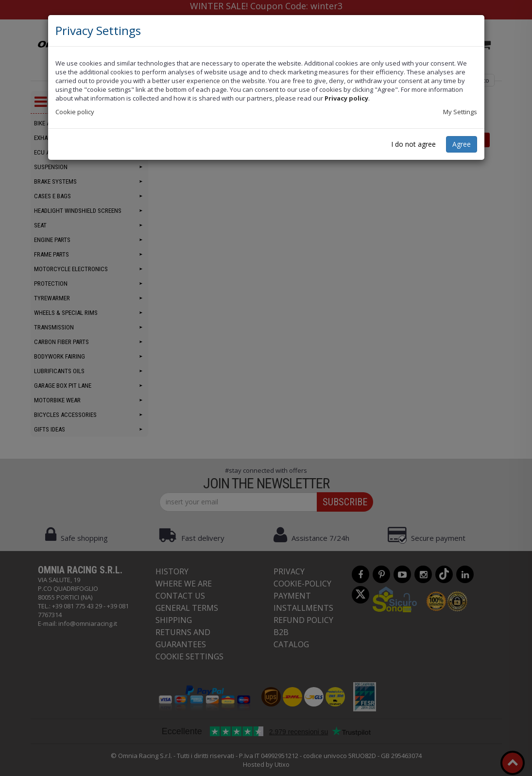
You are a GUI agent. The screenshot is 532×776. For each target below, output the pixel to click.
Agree (462, 144)
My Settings (460, 112)
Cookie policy (75, 112)
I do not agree (413, 144)
